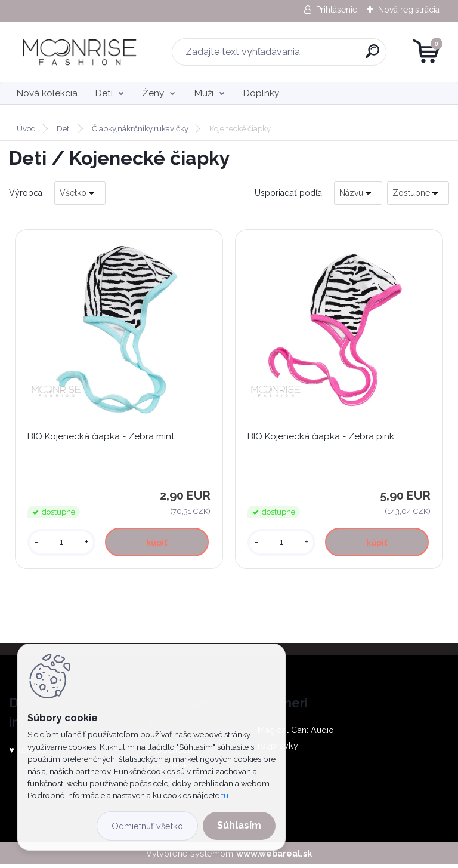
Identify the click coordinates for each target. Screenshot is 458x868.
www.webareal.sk (274, 857)
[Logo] (82, 52)
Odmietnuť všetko (147, 826)
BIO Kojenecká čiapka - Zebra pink (323, 438)
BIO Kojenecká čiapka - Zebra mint (103, 438)
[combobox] (358, 193)
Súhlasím (239, 825)
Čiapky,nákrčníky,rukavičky (140, 129)
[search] (372, 56)
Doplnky (261, 93)
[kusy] (62, 544)
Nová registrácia (409, 10)
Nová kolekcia (47, 93)
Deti (104, 93)
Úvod (26, 129)
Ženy (153, 93)
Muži (204, 93)
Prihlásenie (337, 10)
